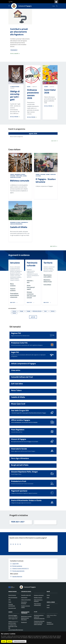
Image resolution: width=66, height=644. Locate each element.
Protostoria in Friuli (19, 481)
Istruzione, (13, 176)
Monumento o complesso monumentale (19, 223)
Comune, (12, 174)
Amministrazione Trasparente (25, 612)
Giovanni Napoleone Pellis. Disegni (24, 472)
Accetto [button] (4, 641)
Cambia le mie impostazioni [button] (19, 641)
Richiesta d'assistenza (39, 615)
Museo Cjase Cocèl (18, 404)
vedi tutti (33, 317)
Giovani (46, 87)
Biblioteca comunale (20, 181)
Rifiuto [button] (9, 641)
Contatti (10, 612)
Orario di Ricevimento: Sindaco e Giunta (26, 500)
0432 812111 (21, 568)
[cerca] (57, 6)
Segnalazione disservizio (39, 618)
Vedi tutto (55, 141)
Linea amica (16, 370)
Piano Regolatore (18, 430)
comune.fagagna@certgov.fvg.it (16, 630)
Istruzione (15, 263)
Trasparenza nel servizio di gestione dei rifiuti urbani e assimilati (39, 623)
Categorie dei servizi (26, 591)
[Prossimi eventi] (57, 133)
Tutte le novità (15, 54)
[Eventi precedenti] (9, 133)
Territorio (48, 263)
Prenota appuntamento (18, 571)
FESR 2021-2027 (18, 522)
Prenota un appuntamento (50, 623)
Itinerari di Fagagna (19, 439)
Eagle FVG (15, 352)
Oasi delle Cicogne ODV (20, 410)
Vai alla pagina (15, 117)
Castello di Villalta (19, 227)
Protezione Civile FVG (19, 343)
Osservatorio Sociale (19, 449)
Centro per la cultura (15, 177)
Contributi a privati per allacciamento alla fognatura (19, 32)
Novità (48, 591)
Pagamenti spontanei (19, 491)
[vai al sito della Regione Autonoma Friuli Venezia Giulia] (10, 2)
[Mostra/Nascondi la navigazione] (9, 6)
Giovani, (25, 176)
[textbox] (32, 544)
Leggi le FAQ (15, 564)
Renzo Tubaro (16, 390)
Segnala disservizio (17, 576)
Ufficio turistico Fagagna (21, 420)
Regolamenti (24, 622)
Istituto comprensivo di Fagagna (23, 363)
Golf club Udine (17, 384)
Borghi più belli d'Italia (20, 465)
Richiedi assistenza (17, 566)
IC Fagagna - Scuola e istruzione (46, 180)
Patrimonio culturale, (20, 174)
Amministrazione (13, 591)
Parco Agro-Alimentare (20, 458)
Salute (29, 87)
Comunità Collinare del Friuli (22, 377)
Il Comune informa (15, 87)
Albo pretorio (24, 620)
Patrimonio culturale (32, 264)
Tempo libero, (19, 176)
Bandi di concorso (25, 618)
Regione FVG (16, 333)
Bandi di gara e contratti (26, 616)
